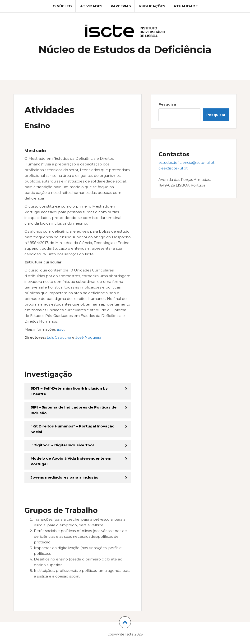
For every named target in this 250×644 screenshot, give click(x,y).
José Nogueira (88, 337)
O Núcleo (62, 6)
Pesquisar (216, 115)
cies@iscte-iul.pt (173, 168)
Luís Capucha (59, 337)
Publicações (152, 6)
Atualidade (186, 6)
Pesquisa (167, 104)
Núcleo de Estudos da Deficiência (125, 49)
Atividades (91, 6)
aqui (60, 329)
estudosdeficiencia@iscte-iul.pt (186, 162)
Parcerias (121, 6)
